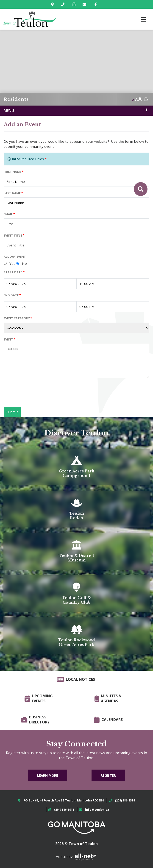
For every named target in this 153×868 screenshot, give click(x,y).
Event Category (18, 318)
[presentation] (39, 394)
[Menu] (143, 19)
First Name (14, 172)
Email (9, 214)
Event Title (14, 235)
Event (10, 339)
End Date (12, 295)
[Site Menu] (76, 111)
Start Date (14, 272)
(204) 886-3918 (64, 809)
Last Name (13, 193)
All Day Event (15, 257)
